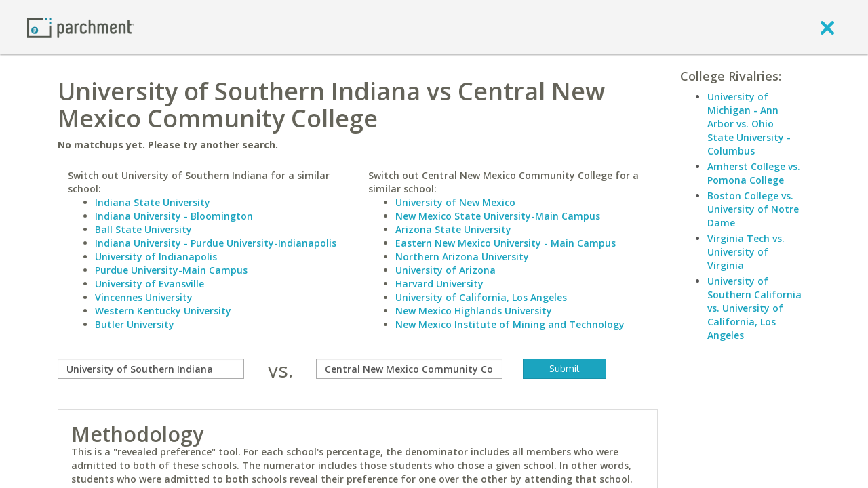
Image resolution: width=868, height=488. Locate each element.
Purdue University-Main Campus (171, 270)
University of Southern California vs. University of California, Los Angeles (754, 308)
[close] (827, 27)
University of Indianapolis (156, 257)
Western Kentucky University (163, 311)
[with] (409, 369)
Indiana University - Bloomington (174, 216)
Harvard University (439, 284)
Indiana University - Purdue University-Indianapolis (216, 243)
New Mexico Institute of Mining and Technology (510, 324)
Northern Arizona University (462, 257)
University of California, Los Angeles (481, 297)
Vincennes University (144, 297)
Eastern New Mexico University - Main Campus (506, 243)
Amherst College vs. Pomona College (754, 173)
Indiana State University (153, 202)
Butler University (135, 324)
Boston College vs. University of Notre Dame (753, 209)
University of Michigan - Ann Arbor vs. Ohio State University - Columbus (749, 124)
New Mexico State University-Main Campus (498, 216)
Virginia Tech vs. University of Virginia (746, 252)
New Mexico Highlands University (474, 311)
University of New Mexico (455, 202)
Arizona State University (453, 229)
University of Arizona (446, 270)
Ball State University (143, 229)
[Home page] (81, 27)
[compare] (151, 369)
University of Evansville (150, 284)
